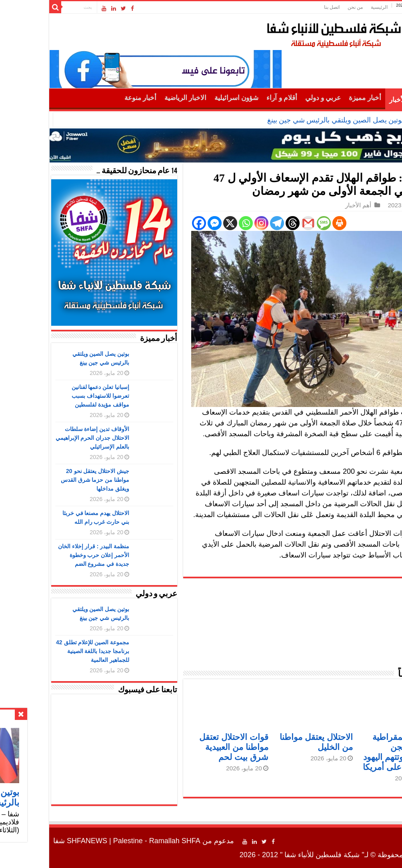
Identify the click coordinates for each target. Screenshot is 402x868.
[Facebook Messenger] (167, 223)
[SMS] (277, 223)
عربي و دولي (276, 98)
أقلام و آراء (235, 98)
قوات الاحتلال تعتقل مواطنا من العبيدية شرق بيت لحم (187, 747)
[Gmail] (261, 223)
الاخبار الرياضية (138, 98)
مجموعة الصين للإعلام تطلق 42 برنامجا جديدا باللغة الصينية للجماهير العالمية (45, 651)
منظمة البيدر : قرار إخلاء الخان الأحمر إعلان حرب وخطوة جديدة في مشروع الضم (46, 555)
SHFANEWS (40, 841)
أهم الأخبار (357, 100)
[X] (183, 223)
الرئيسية (332, 7)
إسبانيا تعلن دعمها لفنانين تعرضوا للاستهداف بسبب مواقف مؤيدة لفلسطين (53, 396)
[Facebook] (152, 223)
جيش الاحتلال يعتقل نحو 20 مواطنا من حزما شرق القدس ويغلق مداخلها (48, 480)
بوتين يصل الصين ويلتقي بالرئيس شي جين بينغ (288, 120)
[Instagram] (214, 223)
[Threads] (245, 223)
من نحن (308, 7)
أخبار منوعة (93, 98)
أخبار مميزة (318, 98)
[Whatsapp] (199, 223)
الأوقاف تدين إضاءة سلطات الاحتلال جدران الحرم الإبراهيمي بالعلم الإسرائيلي (45, 438)
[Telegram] (230, 223)
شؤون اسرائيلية (189, 98)
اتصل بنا (285, 7)
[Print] (292, 223)
